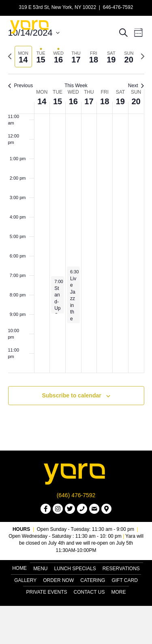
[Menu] (135, 26)
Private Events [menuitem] (47, 592)
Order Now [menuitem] (58, 580)
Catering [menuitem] (93, 580)
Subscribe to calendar (71, 395)
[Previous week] (10, 56)
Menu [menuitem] (40, 569)
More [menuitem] (118, 592)
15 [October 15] (58, 101)
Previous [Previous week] (21, 86)
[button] (46, 509)
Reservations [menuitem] (121, 569)
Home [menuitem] (19, 568)
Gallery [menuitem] (25, 580)
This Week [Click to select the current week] (76, 86)
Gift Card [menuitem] (124, 580)
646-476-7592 (118, 7)
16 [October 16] (73, 101)
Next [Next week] (136, 86)
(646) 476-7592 (76, 495)
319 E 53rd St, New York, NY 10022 (58, 7)
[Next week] (143, 56)
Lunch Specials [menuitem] (75, 569)
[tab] (23, 57)
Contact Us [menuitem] (89, 592)
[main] (76, 225)
